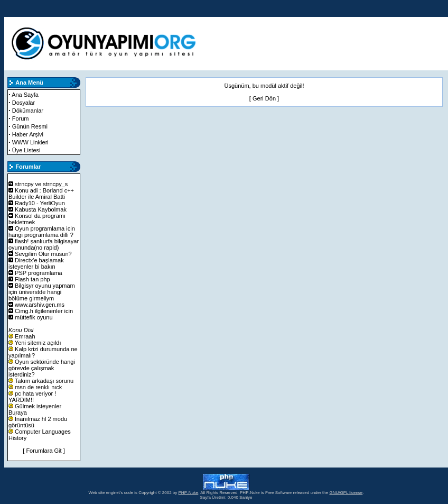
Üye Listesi (26, 150)
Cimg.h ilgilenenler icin (44, 311)
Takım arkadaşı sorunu (44, 381)
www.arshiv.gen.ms (40, 305)
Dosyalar (24, 103)
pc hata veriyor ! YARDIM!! (32, 397)
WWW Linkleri (30, 142)
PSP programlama (39, 273)
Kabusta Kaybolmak (41, 209)
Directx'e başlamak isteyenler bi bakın (36, 263)
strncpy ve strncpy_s (41, 184)
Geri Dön (264, 98)
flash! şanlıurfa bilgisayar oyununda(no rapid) (44, 244)
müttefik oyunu (34, 317)
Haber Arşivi (28, 134)
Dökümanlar (28, 111)
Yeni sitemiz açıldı (38, 343)
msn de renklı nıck (38, 387)
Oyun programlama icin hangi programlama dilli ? (42, 232)
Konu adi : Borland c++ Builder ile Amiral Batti (41, 194)
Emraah (25, 336)
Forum (21, 118)
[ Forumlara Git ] (44, 451)
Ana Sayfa (25, 95)
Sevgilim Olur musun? (43, 254)
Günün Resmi (30, 126)
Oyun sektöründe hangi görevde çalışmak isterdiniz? (42, 368)
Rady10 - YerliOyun (40, 203)
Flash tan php (32, 279)
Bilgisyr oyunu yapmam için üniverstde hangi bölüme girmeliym (42, 292)
